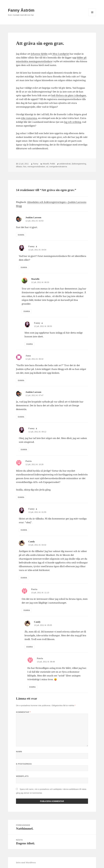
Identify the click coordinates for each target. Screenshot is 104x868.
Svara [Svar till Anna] (21, 380)
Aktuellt (46, 164)
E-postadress (24, 764)
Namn (19, 752)
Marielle (35, 279)
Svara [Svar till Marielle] (27, 311)
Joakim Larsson (33, 217)
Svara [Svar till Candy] (24, 578)
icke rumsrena (29, 118)
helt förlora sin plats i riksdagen (69, 95)
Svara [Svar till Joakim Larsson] (21, 235)
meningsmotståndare (36, 167)
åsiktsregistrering (79, 164)
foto (25, 167)
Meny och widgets (92, 16)
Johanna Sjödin (39, 54)
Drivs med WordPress (26, 863)
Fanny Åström (21, 10)
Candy (32, 542)
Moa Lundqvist (61, 54)
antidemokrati (65, 164)
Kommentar (23, 712)
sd (47, 167)
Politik (52, 164)
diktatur (19, 167)
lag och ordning (73, 122)
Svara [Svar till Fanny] (24, 267)
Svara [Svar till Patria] (21, 497)
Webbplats (22, 776)
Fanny (36, 164)
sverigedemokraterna (58, 167)
